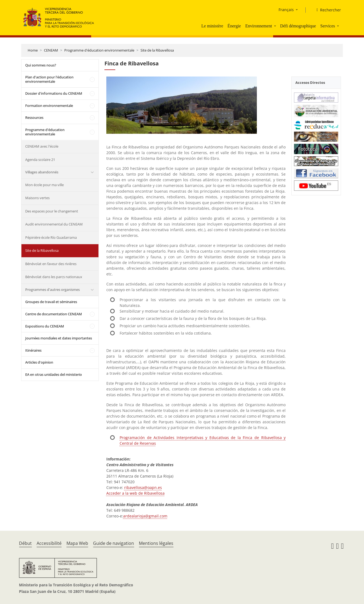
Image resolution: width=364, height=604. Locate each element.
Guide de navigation (114, 543)
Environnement (259, 26)
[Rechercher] (327, 10)
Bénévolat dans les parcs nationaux (54, 277)
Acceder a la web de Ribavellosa (135, 493)
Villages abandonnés (42, 172)
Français (286, 10)
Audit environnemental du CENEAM (54, 224)
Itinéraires (33, 350)
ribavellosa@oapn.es (143, 487)
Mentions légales (156, 543)
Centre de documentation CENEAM (54, 314)
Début (25, 543)
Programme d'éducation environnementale (99, 50)
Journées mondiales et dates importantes (59, 338)
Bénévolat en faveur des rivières (51, 264)
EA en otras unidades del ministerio (54, 374)
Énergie (234, 26)
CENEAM (51, 50)
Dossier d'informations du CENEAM (54, 93)
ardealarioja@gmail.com (145, 516)
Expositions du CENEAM (45, 326)
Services (328, 26)
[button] (276, 26)
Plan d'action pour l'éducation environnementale (49, 79)
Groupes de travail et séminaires (51, 302)
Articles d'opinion (39, 362)
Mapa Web (77, 543)
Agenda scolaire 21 (40, 160)
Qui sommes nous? (41, 65)
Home (33, 50)
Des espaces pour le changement (52, 211)
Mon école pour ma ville (44, 185)
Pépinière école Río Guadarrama (51, 237)
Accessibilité (49, 543)
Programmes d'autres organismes (52, 290)
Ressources (34, 117)
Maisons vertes (37, 198)
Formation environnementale (49, 106)
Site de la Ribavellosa (157, 50)
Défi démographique (298, 26)
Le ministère (212, 26)
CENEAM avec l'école (42, 146)
